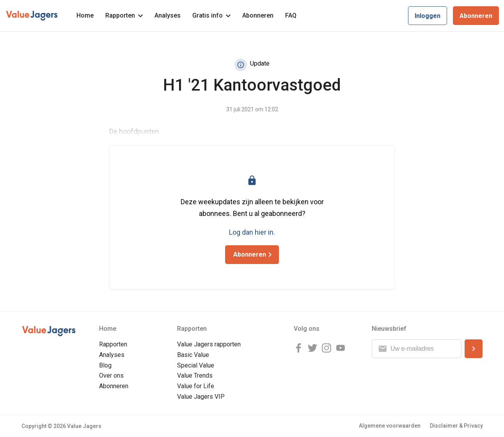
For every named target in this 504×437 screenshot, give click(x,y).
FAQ (291, 15)
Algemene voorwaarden (390, 426)
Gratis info (211, 15)
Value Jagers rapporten (209, 344)
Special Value (196, 365)
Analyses (168, 15)
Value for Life (196, 386)
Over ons (111, 375)
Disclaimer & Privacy (456, 426)
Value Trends (195, 375)
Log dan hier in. (252, 232)
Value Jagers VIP (201, 397)
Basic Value (193, 355)
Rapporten (124, 15)
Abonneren (258, 15)
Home (85, 15)
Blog (105, 365)
